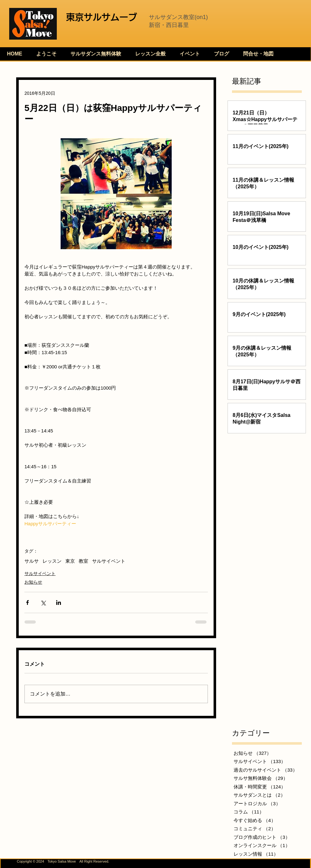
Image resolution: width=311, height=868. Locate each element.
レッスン (52, 561)
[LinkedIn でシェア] (59, 602)
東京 (70, 561)
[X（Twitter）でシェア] (43, 602)
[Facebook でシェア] (27, 602)
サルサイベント (109, 561)
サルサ (32, 561)
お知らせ (33, 582)
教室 (83, 561)
